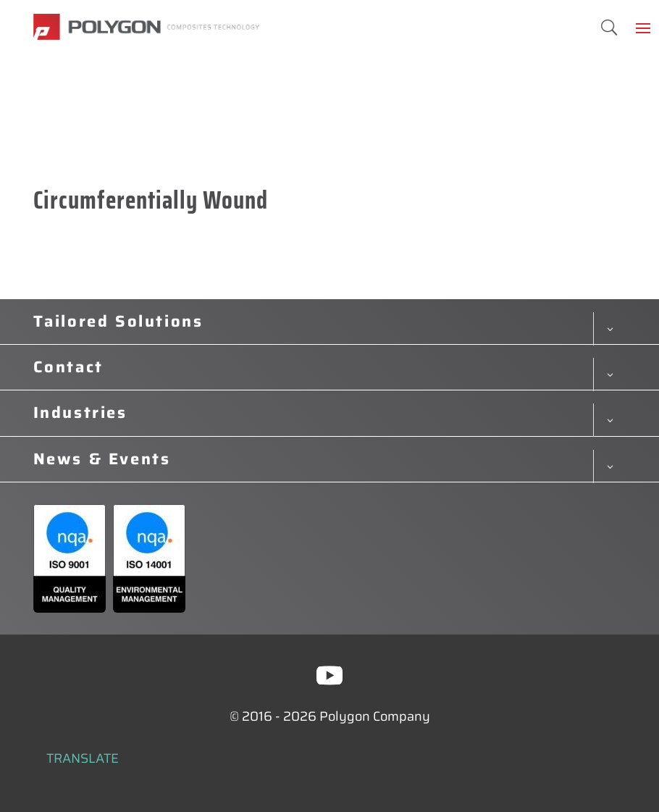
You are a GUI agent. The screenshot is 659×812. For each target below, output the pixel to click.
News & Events (102, 459)
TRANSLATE (83, 758)
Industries (80, 413)
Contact (68, 367)
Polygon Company (375, 716)
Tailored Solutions (118, 322)
